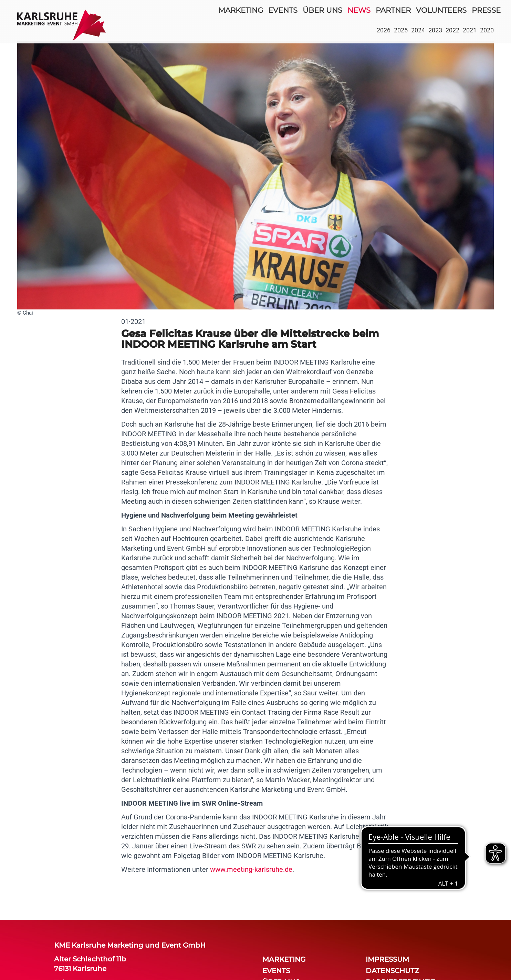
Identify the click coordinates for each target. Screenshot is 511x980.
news (359, 10)
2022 (452, 30)
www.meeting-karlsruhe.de (251, 869)
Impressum (387, 959)
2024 (418, 30)
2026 (384, 30)
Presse (486, 10)
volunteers (441, 10)
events (283, 10)
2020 (487, 30)
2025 (401, 30)
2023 (435, 30)
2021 (470, 30)
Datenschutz (392, 971)
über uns (322, 10)
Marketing (241, 10)
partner (393, 10)
